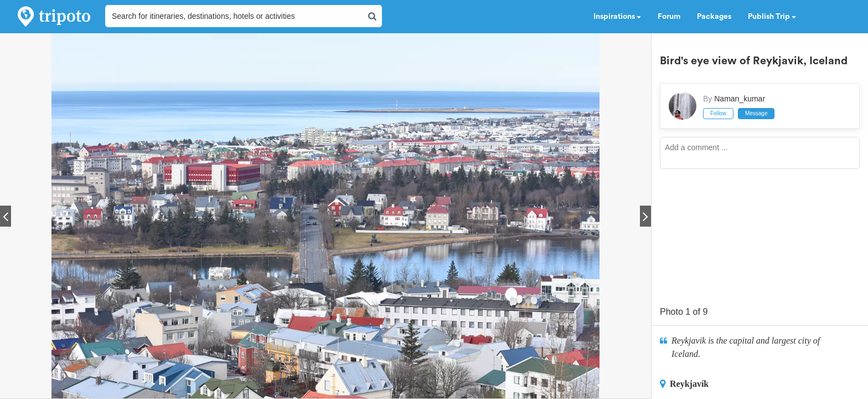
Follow (718, 113)
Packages (714, 17)
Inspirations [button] (617, 17)
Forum (669, 17)
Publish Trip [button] (772, 17)
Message (756, 113)
